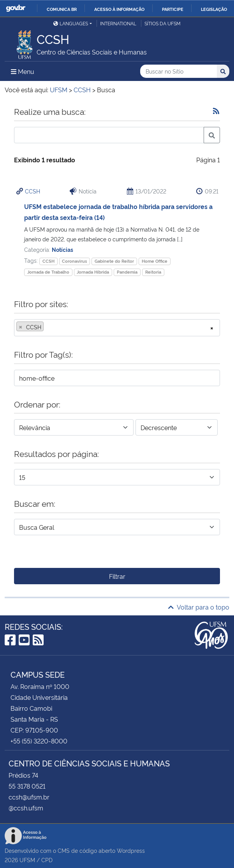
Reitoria (153, 272)
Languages (71, 23)
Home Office (155, 261)
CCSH (33, 191)
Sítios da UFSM (163, 23)
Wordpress (131, 850)
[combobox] (117, 328)
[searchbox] (48, 327)
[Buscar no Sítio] (179, 71)
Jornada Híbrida (93, 272)
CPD (47, 860)
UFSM (27, 860)
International (118, 23)
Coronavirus (74, 261)
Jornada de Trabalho (48, 272)
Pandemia (127, 272)
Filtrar (117, 576)
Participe (173, 9)
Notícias (62, 249)
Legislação (214, 9)
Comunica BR (62, 9)
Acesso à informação (119, 9)
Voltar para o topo (199, 607)
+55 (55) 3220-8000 (39, 741)
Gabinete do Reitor (114, 261)
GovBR (16, 8)
